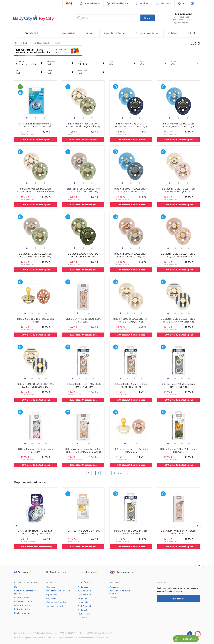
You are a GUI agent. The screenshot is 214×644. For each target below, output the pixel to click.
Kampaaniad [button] (69, 33)
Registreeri (178, 599)
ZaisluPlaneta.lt (85, 606)
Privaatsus (114, 587)
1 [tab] (27, 118)
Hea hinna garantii (22, 613)
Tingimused (51, 598)
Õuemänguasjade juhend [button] (147, 33)
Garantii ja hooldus (23, 598)
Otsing (148, 18)
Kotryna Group (84, 595)
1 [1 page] (89, 473)
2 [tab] (36, 118)
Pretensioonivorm (22, 609)
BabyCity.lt (83, 598)
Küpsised (114, 598)
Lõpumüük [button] (90, 33)
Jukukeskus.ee (84, 591)
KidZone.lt (82, 610)
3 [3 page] (98, 473)
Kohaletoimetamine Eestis (58, 591)
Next (197, 526)
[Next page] (120, 473)
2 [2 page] (93, 473)
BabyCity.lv (83, 602)
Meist (17, 587)
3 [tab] (44, 118)
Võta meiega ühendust (56, 602)
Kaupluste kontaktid (23, 601)
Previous (17, 526)
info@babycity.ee (181, 17)
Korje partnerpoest (55, 606)
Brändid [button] (191, 33)
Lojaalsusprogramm (23, 605)
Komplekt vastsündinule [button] (115, 33)
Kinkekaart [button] (173, 33)
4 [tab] (189, 248)
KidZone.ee (83, 587)
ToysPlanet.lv (84, 614)
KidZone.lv (83, 618)
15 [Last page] (109, 473)
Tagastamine (52, 595)
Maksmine (50, 587)
